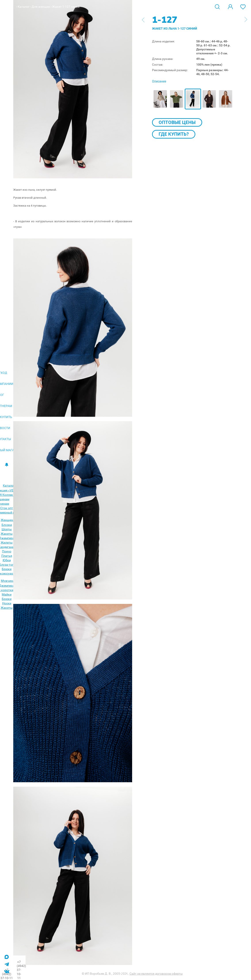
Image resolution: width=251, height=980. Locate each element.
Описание (159, 81)
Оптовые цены (177, 122)
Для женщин (41, 7)
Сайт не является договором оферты (156, 974)
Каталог (24, 7)
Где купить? (174, 134)
